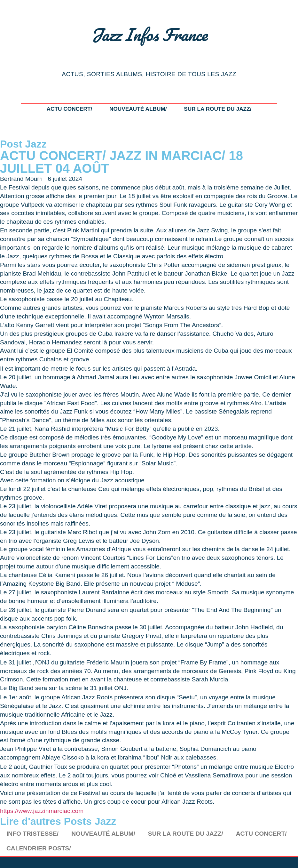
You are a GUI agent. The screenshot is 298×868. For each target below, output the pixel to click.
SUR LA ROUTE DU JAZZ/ (218, 109)
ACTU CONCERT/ (69, 109)
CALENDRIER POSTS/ (39, 848)
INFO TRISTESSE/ (32, 834)
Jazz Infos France (149, 34)
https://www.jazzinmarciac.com (42, 811)
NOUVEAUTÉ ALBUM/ (138, 109)
